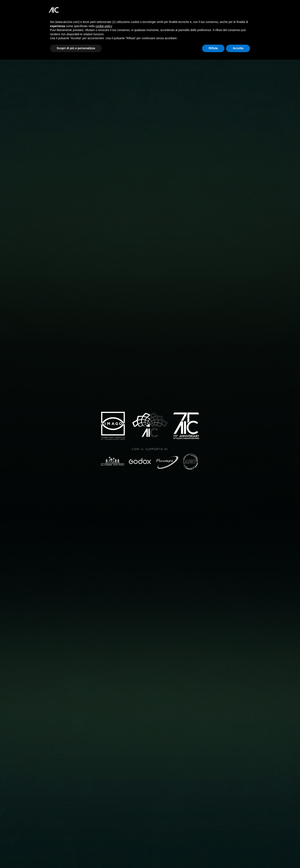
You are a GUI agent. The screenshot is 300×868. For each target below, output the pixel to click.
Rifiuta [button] (213, 48)
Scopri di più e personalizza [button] (76, 48)
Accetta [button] (238, 48)
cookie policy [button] (104, 26)
